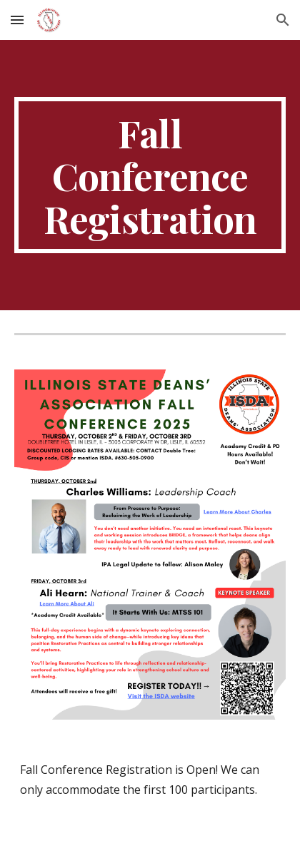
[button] (17, 20)
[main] (150, 175)
